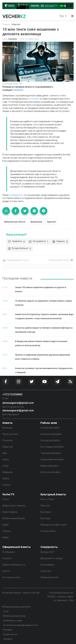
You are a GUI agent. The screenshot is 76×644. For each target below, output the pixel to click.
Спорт (6, 466)
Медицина (8, 472)
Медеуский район (50, 466)
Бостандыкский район (52, 447)
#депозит (51, 222)
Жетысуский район (51, 472)
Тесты (6, 499)
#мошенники (36, 222)
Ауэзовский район (50, 440)
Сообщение (8, 552)
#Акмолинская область (15, 222)
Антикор (8, 639)
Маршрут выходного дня (53, 525)
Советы (6, 485)
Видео (6, 537)
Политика (7, 440)
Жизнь (6, 478)
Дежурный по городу (51, 558)
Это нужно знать (11, 577)
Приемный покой (49, 577)
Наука (6, 459)
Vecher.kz (13, 39)
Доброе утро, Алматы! (14, 506)
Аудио (6, 525)
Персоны (45, 506)
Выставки (46, 512)
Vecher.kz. (18, 90)
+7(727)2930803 (12, 394)
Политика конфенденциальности (20, 625)
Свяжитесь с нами (13, 621)
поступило (34, 99)
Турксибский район (51, 453)
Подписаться (10, 634)
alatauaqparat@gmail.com (18, 403)
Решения (7, 558)
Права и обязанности (14, 565)
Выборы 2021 (48, 552)
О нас (5, 398)
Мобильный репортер (14, 518)
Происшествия (10, 434)
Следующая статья (61, 260)
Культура (45, 518)
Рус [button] (62, 16)
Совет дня (46, 571)
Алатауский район (50, 428)
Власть (6, 571)
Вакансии (7, 428)
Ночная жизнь (48, 531)
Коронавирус (48, 565)
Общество (16, 24)
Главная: (6, 24)
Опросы (7, 531)
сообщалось (16, 195)
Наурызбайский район (52, 459)
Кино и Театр (47, 499)
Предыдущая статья (15, 260)
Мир (5, 453)
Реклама (8, 630)
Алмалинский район (51, 434)
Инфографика (10, 512)
